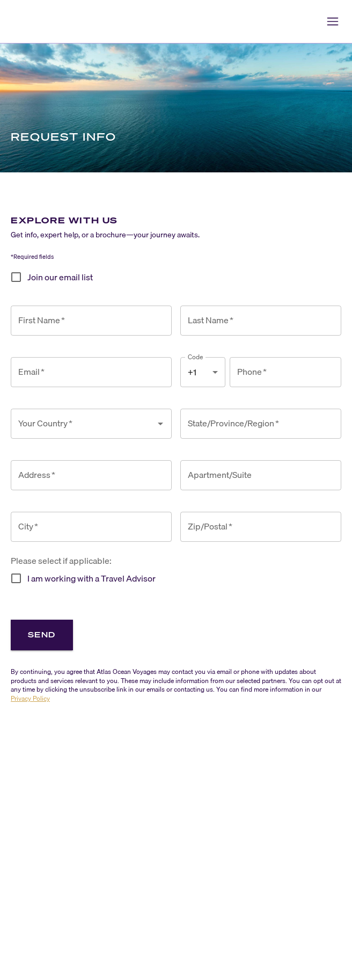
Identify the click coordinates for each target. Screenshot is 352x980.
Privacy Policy (30, 698)
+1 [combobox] (192, 372)
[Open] (160, 424)
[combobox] (83, 424)
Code (196, 357)
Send (42, 634)
